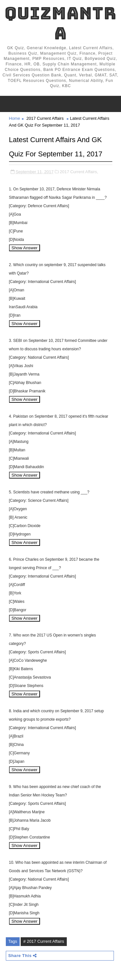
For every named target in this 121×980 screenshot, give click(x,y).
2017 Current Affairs (45, 118)
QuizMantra (60, 23)
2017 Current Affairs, (79, 172)
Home (15, 118)
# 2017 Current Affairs (44, 941)
